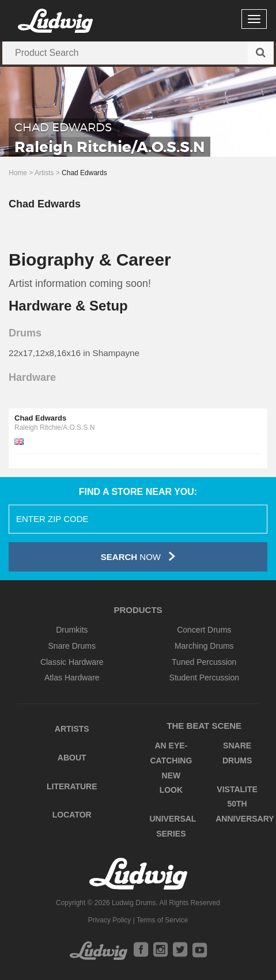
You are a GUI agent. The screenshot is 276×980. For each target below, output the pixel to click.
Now (138, 556)
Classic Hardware (72, 662)
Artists (44, 173)
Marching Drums (204, 646)
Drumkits (72, 630)
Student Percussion (204, 678)
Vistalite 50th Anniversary (245, 804)
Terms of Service (162, 920)
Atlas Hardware (72, 678)
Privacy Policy (110, 920)
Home (18, 173)
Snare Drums (72, 646)
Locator (72, 815)
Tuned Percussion (204, 662)
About (72, 758)
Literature (72, 786)
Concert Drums (204, 630)
